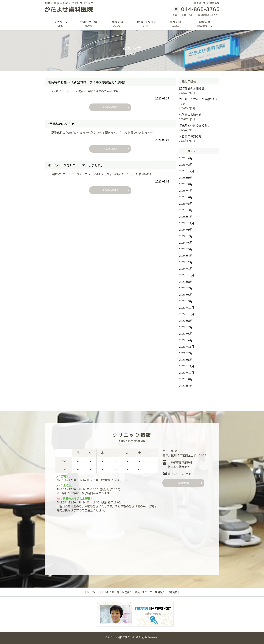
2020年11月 (187, 366)
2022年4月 (186, 340)
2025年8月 (186, 184)
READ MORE (110, 107)
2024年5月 (186, 249)
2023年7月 (186, 288)
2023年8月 (186, 282)
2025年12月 (187, 171)
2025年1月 (186, 217)
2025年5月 (186, 203)
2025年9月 (186, 178)
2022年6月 (186, 334)
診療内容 (173, 592)
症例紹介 (160, 592)
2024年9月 (186, 230)
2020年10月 (187, 373)
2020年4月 (186, 386)
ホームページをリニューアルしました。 (76, 165)
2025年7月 (186, 191)
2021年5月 (186, 360)
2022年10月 (187, 314)
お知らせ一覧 (112, 592)
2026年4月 (186, 158)
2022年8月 (186, 321)
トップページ (94, 592)
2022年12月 (187, 307)
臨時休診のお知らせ (192, 88)
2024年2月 (186, 262)
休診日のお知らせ (190, 115)
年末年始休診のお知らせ (195, 125)
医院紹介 (183, 483)
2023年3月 (186, 301)
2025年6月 (186, 197)
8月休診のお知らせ (61, 124)
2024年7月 (186, 236)
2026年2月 (186, 164)
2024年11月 (187, 223)
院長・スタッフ (143, 592)
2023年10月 (187, 275)
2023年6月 (186, 295)
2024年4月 (186, 256)
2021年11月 (187, 346)
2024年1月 (186, 269)
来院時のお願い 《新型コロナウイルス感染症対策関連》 (87, 82)
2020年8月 (186, 379)
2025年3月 (186, 210)
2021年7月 (186, 353)
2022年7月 (186, 327)
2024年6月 (186, 242)
